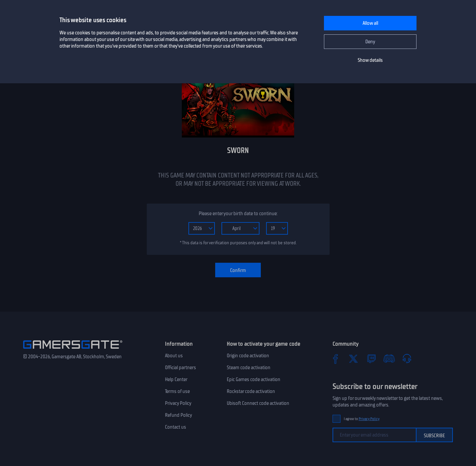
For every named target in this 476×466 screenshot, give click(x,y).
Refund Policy (178, 415)
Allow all (370, 23)
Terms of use (177, 391)
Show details (370, 60)
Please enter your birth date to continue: (238, 214)
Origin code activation (248, 356)
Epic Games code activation (254, 379)
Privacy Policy (178, 403)
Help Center (176, 379)
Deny (370, 42)
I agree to (362, 419)
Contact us (176, 427)
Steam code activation (249, 368)
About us (174, 356)
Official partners (180, 368)
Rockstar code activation (251, 391)
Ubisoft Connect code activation (258, 403)
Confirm (238, 270)
